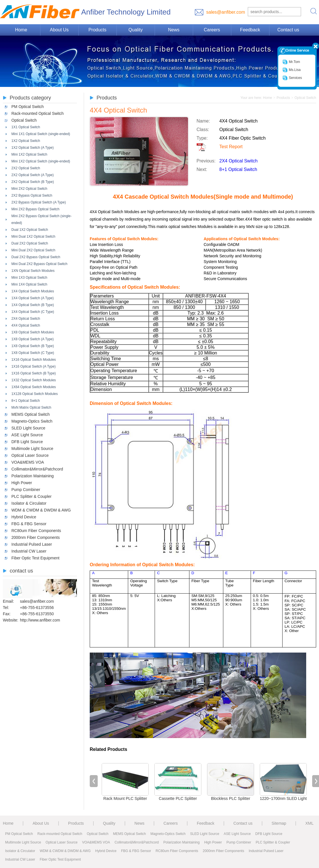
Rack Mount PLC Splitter (125, 798)
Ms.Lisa (291, 70)
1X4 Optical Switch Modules (33, 291)
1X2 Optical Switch (26, 141)
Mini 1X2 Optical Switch (29, 154)
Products (97, 30)
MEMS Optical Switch (31, 414)
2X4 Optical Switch (26, 319)
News (174, 30)
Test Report (231, 147)
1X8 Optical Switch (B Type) (33, 346)
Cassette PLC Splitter (178, 798)
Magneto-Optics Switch (32, 421)
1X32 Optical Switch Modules (34, 380)
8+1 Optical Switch (26, 401)
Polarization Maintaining (33, 476)
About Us (59, 30)
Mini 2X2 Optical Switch (29, 189)
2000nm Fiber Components (36, 537)
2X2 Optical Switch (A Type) (33, 175)
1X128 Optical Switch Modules (35, 394)
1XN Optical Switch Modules (33, 271)
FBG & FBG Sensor (29, 524)
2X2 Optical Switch (26, 168)
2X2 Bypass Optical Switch (32, 195)
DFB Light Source (27, 442)
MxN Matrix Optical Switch (31, 407)
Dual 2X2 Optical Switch (30, 243)
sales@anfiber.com (226, 12)
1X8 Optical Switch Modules (33, 332)
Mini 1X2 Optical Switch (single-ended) (41, 161)
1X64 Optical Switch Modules (34, 387)
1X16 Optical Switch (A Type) (33, 366)
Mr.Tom (291, 62)
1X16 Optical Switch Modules (34, 360)
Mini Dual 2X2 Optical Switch (33, 250)
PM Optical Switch (28, 107)
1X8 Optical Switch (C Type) (33, 353)
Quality (136, 30)
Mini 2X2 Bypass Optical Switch (35, 209)
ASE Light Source (27, 435)
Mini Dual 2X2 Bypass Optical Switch (39, 264)
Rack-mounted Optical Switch (38, 113)
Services (292, 78)
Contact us (288, 30)
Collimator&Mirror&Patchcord (37, 469)
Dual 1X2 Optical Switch (30, 230)
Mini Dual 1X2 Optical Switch (33, 237)
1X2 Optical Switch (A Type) (33, 148)
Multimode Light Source (32, 449)
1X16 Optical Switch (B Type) (34, 373)
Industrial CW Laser (29, 551)
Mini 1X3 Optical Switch (29, 278)
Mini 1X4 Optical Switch (29, 284)
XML (309, 823)
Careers (212, 30)
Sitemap (279, 823)
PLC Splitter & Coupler (31, 496)
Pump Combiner (26, 490)
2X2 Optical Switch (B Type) (33, 182)
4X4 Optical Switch (26, 325)
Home (21, 30)
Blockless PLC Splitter (231, 798)
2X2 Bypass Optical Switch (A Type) (39, 202)
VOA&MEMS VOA (28, 462)
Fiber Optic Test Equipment (35, 558)
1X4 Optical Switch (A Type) (33, 298)
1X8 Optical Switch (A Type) (33, 339)
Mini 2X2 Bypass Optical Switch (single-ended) (41, 219)
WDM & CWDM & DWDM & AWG (41, 510)
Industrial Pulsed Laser (32, 544)
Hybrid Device (24, 517)
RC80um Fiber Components (36, 531)
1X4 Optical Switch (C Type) (33, 312)
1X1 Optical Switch (26, 127)
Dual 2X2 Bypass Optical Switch (36, 257)
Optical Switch (24, 120)
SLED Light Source (28, 428)
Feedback (250, 30)
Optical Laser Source (30, 455)
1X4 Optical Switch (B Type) (33, 305)
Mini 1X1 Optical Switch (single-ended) (41, 134)
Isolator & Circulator (29, 503)
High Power (22, 483)
